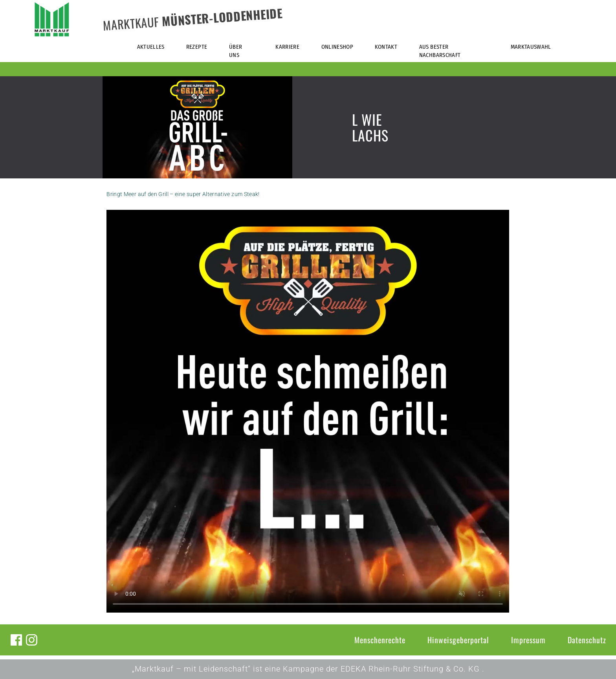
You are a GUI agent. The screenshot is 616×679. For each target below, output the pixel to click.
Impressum (528, 640)
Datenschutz (587, 640)
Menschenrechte (380, 640)
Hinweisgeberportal (458, 640)
